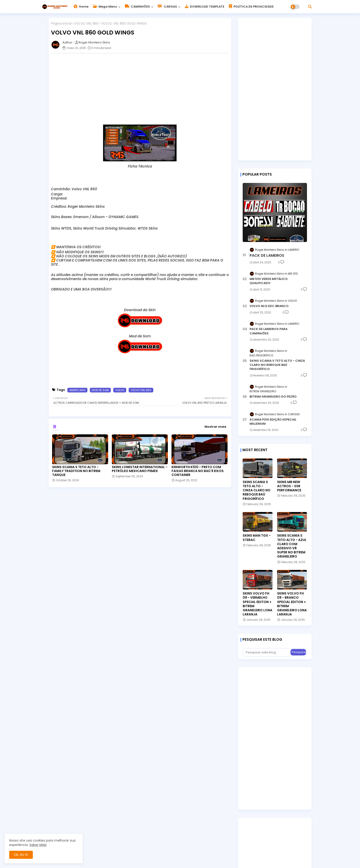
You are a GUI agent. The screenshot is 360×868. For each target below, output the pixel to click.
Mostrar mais (215, 427)
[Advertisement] (142, 89)
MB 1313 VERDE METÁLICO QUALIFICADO (269, 281)
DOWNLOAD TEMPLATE (205, 7)
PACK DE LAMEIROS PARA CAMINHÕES (269, 331)
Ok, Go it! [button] (21, 855)
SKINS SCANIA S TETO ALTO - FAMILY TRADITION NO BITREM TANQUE (76, 471)
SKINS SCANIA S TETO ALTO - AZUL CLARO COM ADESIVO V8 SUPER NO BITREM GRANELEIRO (292, 546)
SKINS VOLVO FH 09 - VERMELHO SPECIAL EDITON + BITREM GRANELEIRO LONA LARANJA (257, 604)
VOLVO (120, 390)
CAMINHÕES (137, 7)
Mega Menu (105, 7)
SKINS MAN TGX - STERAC (257, 538)
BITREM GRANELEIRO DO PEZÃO (273, 397)
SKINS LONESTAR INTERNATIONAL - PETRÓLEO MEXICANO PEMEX (140, 469)
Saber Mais (38, 845)
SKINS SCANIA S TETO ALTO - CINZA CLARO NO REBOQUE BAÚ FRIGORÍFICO (277, 365)
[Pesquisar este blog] (267, 652)
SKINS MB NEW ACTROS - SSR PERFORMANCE (289, 486)
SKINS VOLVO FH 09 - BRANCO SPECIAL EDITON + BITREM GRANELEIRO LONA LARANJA (292, 604)
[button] (310, 7)
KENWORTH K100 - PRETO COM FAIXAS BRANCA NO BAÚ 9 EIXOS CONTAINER (198, 471)
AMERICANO (77, 390)
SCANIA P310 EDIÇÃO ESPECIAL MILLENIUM (273, 422)
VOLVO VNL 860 (86, 24)
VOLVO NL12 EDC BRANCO (269, 306)
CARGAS (167, 7)
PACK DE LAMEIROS (267, 256)
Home (81, 7)
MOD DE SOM (100, 390)
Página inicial (61, 24)
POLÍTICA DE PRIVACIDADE (251, 7)
